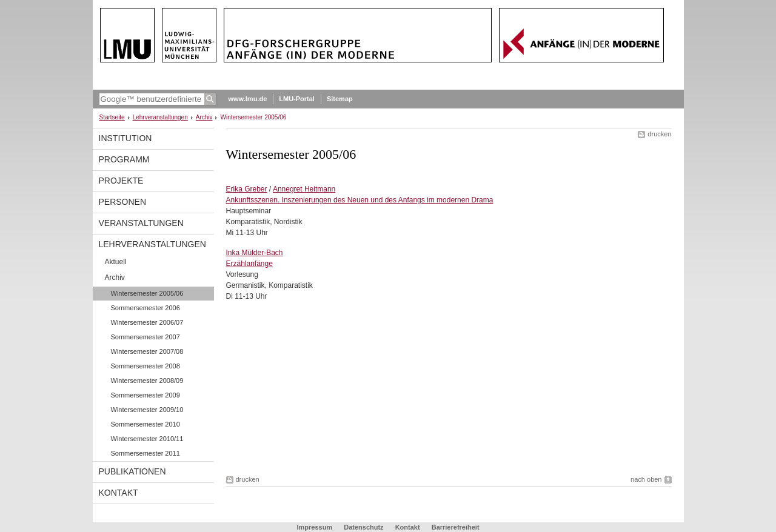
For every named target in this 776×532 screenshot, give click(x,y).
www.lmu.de (248, 99)
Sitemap (340, 99)
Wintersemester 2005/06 (147, 293)
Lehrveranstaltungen (160, 117)
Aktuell (116, 262)
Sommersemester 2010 (145, 424)
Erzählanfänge (249, 264)
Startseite (112, 117)
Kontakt (119, 493)
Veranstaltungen (141, 223)
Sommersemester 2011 (145, 453)
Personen (123, 202)
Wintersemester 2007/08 (147, 351)
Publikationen (132, 471)
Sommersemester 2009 (145, 395)
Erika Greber (247, 189)
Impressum (314, 527)
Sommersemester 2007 (145, 337)
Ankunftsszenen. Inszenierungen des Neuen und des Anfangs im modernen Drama (360, 200)
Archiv (204, 117)
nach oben (646, 479)
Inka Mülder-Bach (255, 253)
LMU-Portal (297, 99)
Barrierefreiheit (456, 527)
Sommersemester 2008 (145, 366)
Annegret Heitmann (304, 189)
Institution (125, 138)
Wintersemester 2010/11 (147, 439)
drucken (659, 134)
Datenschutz (363, 527)
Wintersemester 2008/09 (147, 381)
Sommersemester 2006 (145, 308)
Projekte (121, 181)
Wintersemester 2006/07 (147, 322)
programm (124, 159)
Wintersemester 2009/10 (147, 410)
